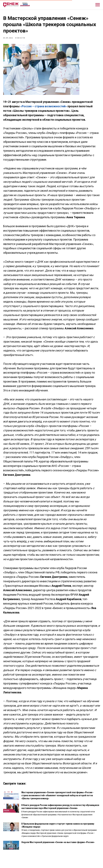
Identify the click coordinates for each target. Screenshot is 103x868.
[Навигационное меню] (98, 5)
